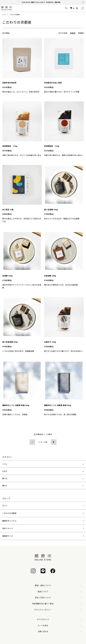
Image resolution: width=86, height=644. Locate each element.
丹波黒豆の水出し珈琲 (53, 83)
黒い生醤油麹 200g (10, 342)
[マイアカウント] (77, 8)
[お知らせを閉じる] (83, 2)
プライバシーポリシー (43, 610)
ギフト (5, 506)
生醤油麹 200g (50, 276)
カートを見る (43, 625)
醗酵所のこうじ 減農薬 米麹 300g (16, 405)
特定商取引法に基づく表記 (43, 604)
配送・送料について (43, 585)
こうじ (5, 464)
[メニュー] (82, 8)
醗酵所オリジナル (9, 521)
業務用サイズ (8, 536)
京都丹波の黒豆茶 (9, 83)
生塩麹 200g (7, 276)
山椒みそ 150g (50, 342)
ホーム (4, 15)
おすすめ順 (63, 33)
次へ (54, 442)
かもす (5, 471)
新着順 (81, 33)
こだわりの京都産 (15, 15)
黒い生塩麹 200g (51, 209)
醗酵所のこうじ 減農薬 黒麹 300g (58, 405)
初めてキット (8, 528)
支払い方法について (43, 597)
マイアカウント (43, 619)
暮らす (5, 486)
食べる (5, 478)
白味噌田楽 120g (10, 146)
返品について (43, 591)
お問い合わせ (43, 631)
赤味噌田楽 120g (52, 146)
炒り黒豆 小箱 (8, 209)
